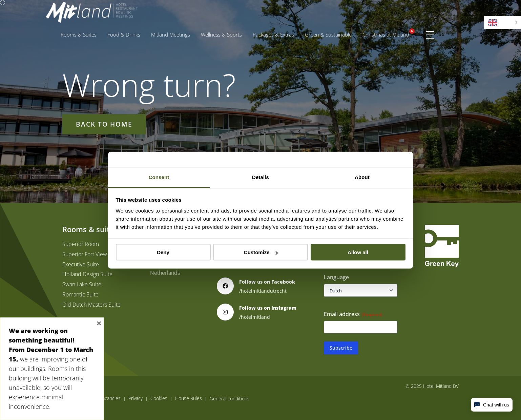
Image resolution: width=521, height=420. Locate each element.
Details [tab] (260, 177)
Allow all (358, 252)
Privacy (136, 398)
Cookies (159, 398)
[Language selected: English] (503, 23)
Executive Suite (81, 264)
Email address (353, 314)
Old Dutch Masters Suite (91, 305)
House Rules (189, 398)
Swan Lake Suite (82, 284)
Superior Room (81, 244)
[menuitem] (79, 35)
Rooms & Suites (79, 35)
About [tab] (362, 177)
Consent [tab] (159, 177)
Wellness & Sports (221, 35)
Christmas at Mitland (386, 35)
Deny (163, 252)
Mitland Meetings (171, 35)
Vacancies (110, 398)
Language (336, 277)
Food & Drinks (124, 35)
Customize (261, 252)
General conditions (230, 399)
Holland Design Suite (87, 274)
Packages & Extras (276, 33)
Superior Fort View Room (92, 254)
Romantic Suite (80, 294)
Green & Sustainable (328, 35)
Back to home (104, 124)
